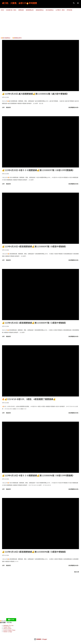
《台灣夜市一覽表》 (60, 10)
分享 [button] (3, 107)
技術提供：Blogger (41, 639)
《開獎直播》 (21, 10)
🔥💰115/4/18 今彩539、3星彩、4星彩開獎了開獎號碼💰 (29, 399)
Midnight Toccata (8, 625)
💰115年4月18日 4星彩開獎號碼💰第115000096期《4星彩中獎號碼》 (35, 552)
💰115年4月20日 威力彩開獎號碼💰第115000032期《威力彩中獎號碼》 (35, 94)
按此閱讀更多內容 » (74, 107)
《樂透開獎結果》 (30, 10)
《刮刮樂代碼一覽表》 (11, 10)
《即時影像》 (69, 10)
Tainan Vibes (7, 627)
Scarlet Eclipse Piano (9, 630)
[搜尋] (74, 3)
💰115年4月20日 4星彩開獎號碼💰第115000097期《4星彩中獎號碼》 (35, 246)
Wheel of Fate (7, 629)
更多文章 (77, 572)
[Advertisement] (40, 24)
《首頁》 (2, 10)
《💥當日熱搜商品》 (6, 38)
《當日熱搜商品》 (50, 10)
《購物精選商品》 (40, 10)
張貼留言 (8, 107)
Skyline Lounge (8, 632)
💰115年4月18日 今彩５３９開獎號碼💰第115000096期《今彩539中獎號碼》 (38, 475)
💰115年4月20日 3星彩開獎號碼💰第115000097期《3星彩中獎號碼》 (35, 323)
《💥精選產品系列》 (17, 38)
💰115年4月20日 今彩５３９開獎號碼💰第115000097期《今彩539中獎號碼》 (38, 170)
